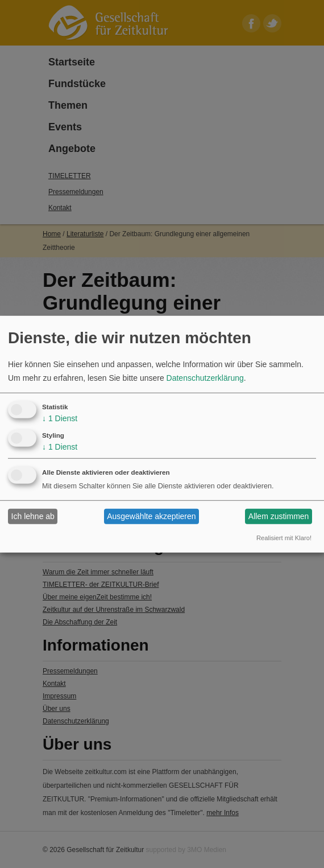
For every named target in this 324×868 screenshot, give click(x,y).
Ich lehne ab (33, 516)
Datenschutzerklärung (205, 378)
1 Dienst (60, 418)
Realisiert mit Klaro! (284, 538)
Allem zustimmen (279, 516)
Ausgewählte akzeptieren (151, 516)
